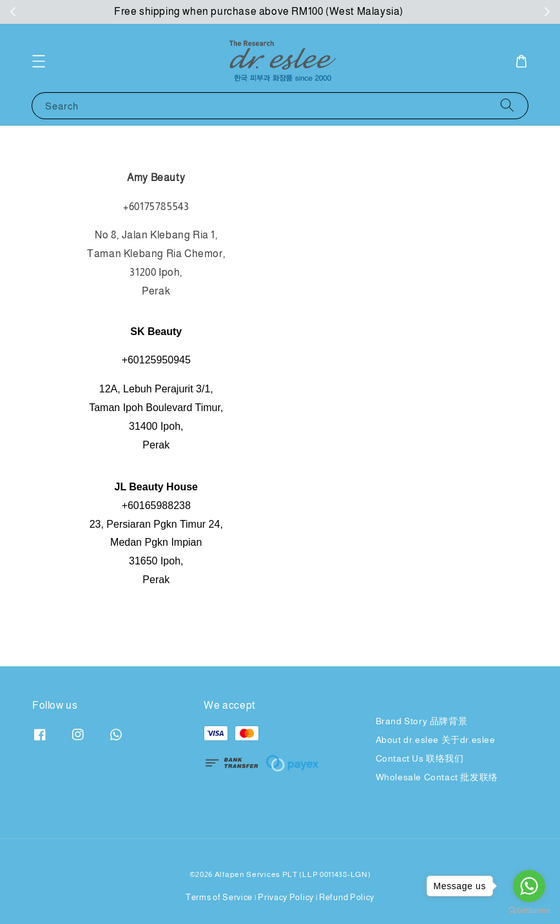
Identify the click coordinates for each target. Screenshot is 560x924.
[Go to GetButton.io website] (529, 911)
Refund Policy (347, 897)
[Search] (507, 105)
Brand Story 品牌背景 (422, 721)
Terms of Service (219, 897)
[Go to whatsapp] (529, 886)
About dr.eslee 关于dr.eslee (436, 740)
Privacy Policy (286, 897)
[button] (39, 61)
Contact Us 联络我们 (420, 758)
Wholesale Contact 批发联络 (437, 777)
